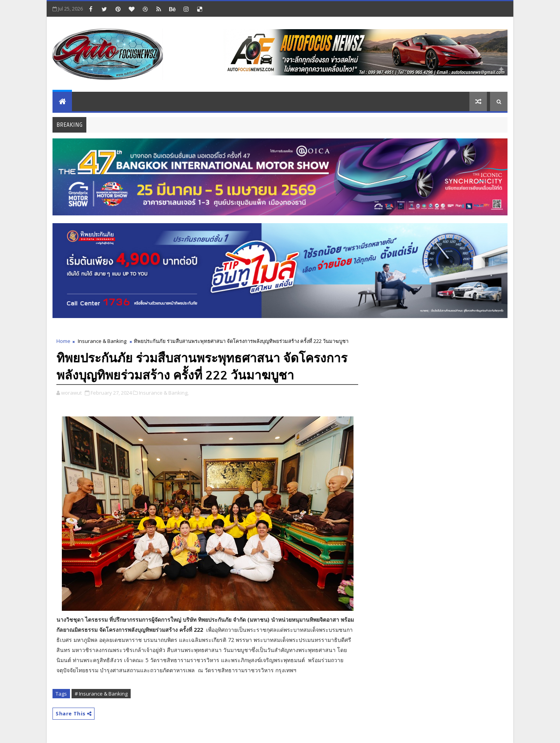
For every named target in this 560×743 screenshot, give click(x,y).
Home (63, 341)
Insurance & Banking (102, 341)
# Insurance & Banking (101, 694)
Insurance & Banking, (164, 393)
